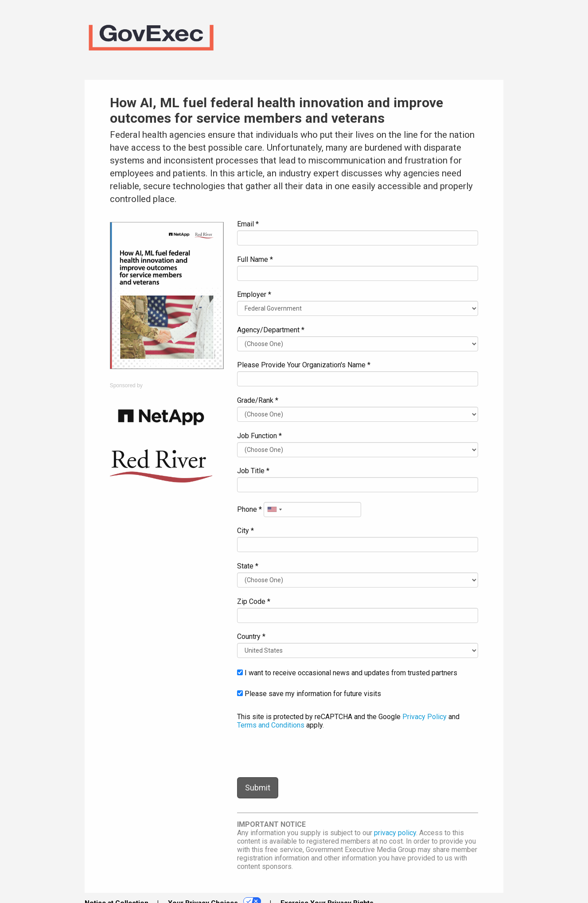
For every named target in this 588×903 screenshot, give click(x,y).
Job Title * (253, 471)
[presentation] (304, 753)
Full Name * (255, 259)
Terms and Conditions (271, 725)
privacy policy (395, 833)
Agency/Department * (271, 330)
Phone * (249, 509)
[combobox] (274, 510)
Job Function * (259, 436)
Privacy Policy (424, 717)
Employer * (254, 294)
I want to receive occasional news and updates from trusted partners (347, 673)
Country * (251, 636)
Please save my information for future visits (309, 694)
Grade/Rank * (258, 400)
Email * (248, 224)
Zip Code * (254, 601)
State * (248, 566)
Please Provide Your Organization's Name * (304, 365)
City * (245, 531)
